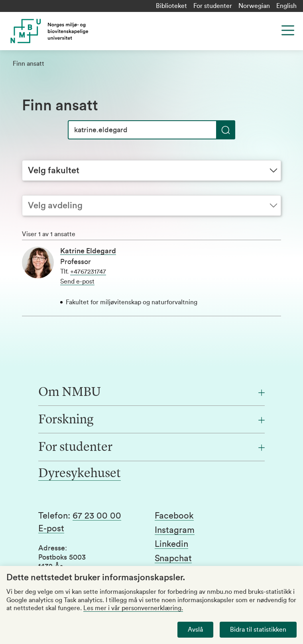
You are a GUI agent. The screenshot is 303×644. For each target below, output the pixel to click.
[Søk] (151, 130)
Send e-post (77, 282)
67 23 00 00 (97, 516)
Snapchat (173, 558)
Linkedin (171, 544)
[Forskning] (151, 420)
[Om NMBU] (151, 393)
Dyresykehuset (80, 474)
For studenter (213, 6)
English (286, 6)
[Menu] (288, 30)
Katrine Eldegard (88, 251)
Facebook (174, 516)
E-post (51, 529)
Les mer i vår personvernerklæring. (133, 608)
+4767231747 (88, 272)
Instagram (175, 530)
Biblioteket (171, 6)
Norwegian (254, 6)
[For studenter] (151, 448)
